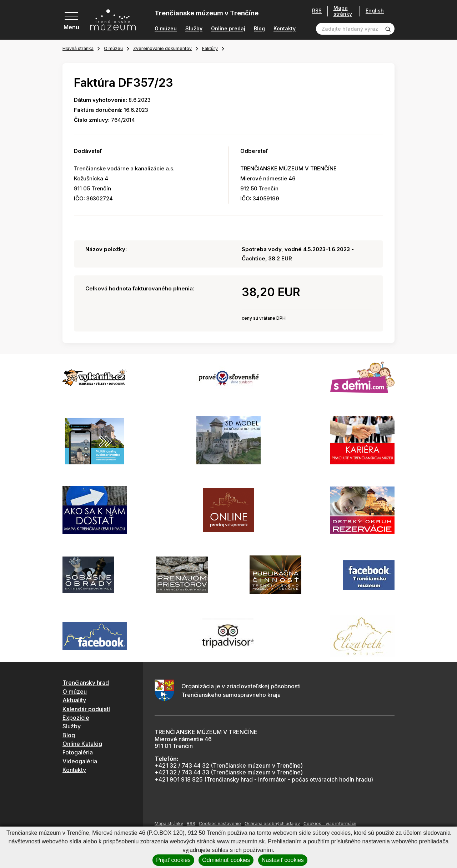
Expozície (76, 718)
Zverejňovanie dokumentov (162, 48)
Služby (194, 29)
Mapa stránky (343, 11)
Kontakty (285, 29)
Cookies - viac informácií (330, 824)
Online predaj (228, 29)
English (375, 11)
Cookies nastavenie (220, 824)
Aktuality (74, 700)
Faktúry (210, 48)
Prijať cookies (173, 860)
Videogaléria (80, 761)
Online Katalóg (82, 744)
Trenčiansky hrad (86, 683)
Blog (259, 29)
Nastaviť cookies (283, 860)
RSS (317, 11)
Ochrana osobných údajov (272, 824)
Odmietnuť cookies (226, 860)
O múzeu (166, 29)
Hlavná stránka (78, 48)
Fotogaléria (78, 752)
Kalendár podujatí (86, 709)
